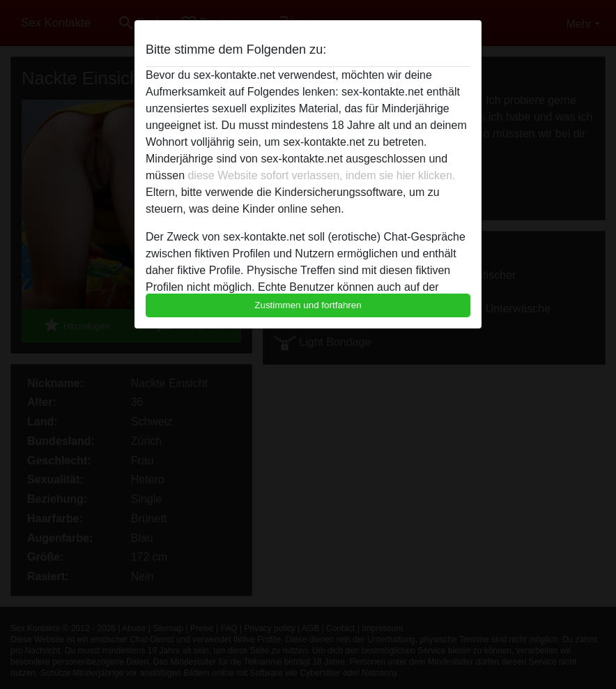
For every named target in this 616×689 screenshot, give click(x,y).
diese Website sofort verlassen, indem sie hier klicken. (321, 175)
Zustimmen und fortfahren (308, 305)
